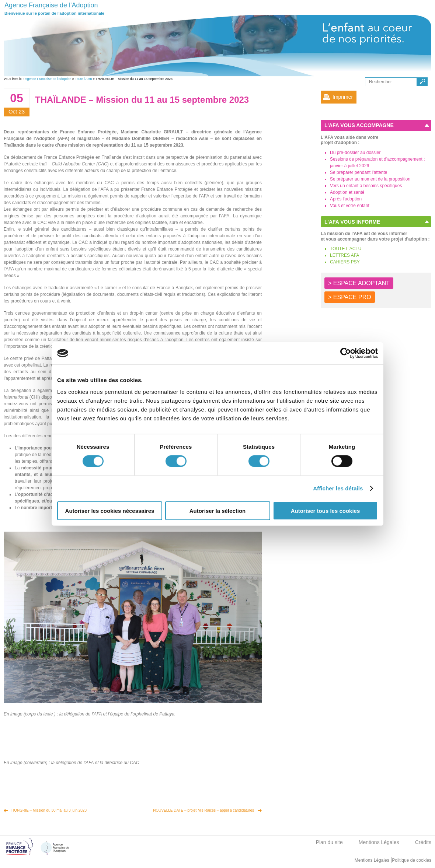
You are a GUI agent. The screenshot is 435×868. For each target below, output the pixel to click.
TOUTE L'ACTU (346, 249)
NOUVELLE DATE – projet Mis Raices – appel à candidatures (203, 810)
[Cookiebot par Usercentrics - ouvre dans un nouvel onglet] (346, 353)
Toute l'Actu (83, 79)
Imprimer (343, 97)
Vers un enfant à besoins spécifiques (366, 186)
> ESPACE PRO (350, 297)
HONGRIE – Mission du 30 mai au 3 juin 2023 (49, 810)
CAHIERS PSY (345, 262)
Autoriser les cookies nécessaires (110, 510)
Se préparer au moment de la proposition (370, 179)
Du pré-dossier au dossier (355, 153)
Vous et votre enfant (350, 206)
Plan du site (329, 842)
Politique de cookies (412, 860)
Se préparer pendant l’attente (359, 172)
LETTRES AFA (344, 255)
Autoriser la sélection (218, 510)
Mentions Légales (379, 842)
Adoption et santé (347, 192)
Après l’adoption (346, 199)
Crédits (423, 842)
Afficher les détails (338, 488)
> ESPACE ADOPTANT (359, 283)
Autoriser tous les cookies (326, 510)
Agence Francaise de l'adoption (48, 79)
